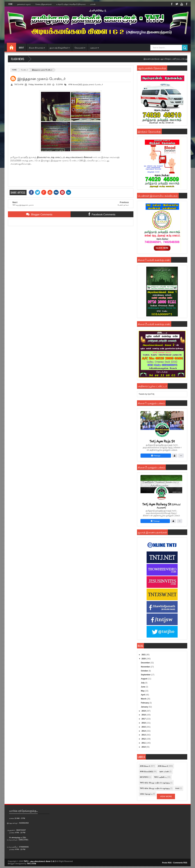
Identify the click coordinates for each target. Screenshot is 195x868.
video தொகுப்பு (146, 794)
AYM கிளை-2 (163, 766)
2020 (144, 659)
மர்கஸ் (93, 4)
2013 (144, 735)
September (146, 675)
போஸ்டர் (24, 70)
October (145, 671)
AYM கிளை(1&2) (75, 85)
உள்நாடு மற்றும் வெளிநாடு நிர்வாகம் (71, 4)
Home (10, 4)
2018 (144, 715)
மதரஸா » (94, 48)
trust (177, 788)
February (145, 703)
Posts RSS (167, 863)
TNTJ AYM (31, 864)
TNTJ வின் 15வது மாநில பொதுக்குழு (155, 783)
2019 (144, 711)
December (146, 663)
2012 (144, 739)
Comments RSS (180, 863)
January (145, 707)
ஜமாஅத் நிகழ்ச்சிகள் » (60, 48)
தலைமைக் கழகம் (24, 4)
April (143, 695)
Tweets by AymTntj (146, 394)
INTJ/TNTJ (144, 777)
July (143, 683)
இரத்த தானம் (89, 85)
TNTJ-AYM (19, 85)
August (144, 679)
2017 (144, 719)
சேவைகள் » (80, 48)
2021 (144, 655)
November (146, 667)
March (144, 699)
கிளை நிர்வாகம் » (37, 48)
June (143, 687)
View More (166, 796)
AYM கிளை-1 (145, 766)
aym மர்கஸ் (164, 772)
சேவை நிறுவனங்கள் (44, 4)
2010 (144, 747)
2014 (144, 731)
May (143, 691)
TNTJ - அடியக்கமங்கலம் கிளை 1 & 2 (40, 861)
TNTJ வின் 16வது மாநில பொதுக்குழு (155, 788)
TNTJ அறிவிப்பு (160, 777)
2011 (144, 743)
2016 (144, 723)
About (21, 48)
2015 (144, 727)
